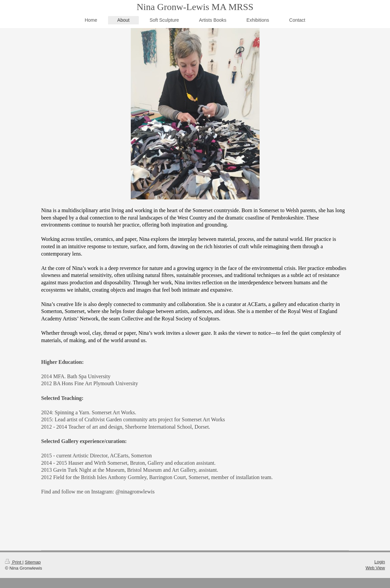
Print (14, 562)
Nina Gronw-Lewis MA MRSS (195, 7)
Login (380, 562)
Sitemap (33, 562)
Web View (375, 568)
